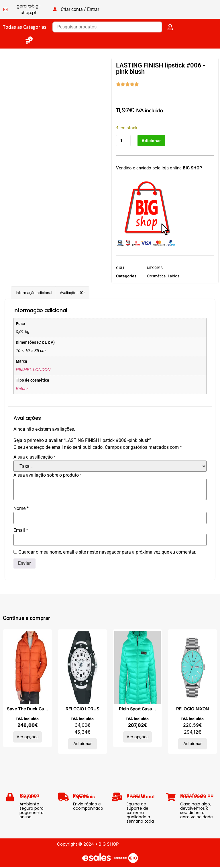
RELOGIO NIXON (192, 709)
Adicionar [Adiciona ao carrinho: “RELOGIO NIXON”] (192, 745)
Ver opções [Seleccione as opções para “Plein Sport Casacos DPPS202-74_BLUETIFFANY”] (138, 738)
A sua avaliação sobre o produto (48, 476)
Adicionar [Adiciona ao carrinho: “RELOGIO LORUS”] (82, 745)
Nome (21, 509)
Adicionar (153, 141)
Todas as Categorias (25, 27)
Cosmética (156, 277)
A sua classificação (35, 458)
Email (21, 531)
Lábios (174, 277)
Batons (22, 389)
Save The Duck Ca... (27, 709)
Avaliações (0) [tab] (72, 293)
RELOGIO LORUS (82, 709)
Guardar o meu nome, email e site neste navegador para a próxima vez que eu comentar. (107, 553)
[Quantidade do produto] (124, 141)
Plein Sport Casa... (137, 709)
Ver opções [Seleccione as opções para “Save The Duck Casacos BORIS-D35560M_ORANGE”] (28, 738)
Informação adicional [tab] (34, 293)
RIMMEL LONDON (33, 370)
